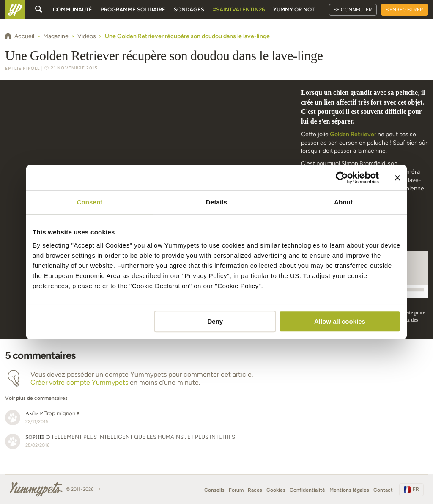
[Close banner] (397, 178)
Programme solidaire (133, 10)
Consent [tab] (90, 202)
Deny (215, 321)
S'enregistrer (404, 10)
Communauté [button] (73, 10)
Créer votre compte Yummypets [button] (79, 382)
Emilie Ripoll (23, 68)
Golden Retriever (353, 134)
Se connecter (353, 10)
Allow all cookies (340, 321)
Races (255, 490)
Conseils (214, 490)
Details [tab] (216, 202)
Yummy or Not (294, 10)
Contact (383, 490)
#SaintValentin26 (239, 10)
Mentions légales (349, 490)
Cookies (276, 490)
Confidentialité (307, 490)
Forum (236, 490)
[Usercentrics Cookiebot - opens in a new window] (342, 178)
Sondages (189, 10)
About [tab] (343, 202)
